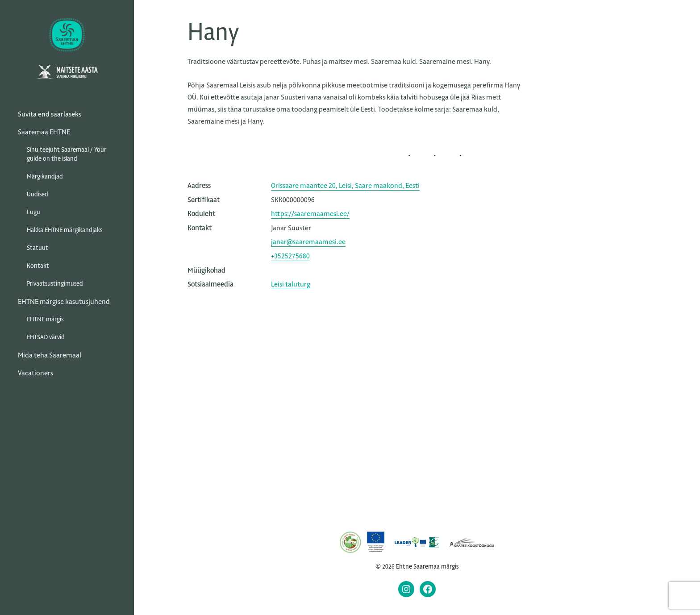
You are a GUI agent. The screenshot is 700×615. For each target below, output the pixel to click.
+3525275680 (290, 256)
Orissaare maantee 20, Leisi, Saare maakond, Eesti (345, 185)
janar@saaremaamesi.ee (308, 242)
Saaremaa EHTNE (44, 132)
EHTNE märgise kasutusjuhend (64, 301)
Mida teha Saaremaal (50, 355)
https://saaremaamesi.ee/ (310, 214)
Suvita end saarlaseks (50, 114)
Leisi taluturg (291, 284)
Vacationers (35, 373)
